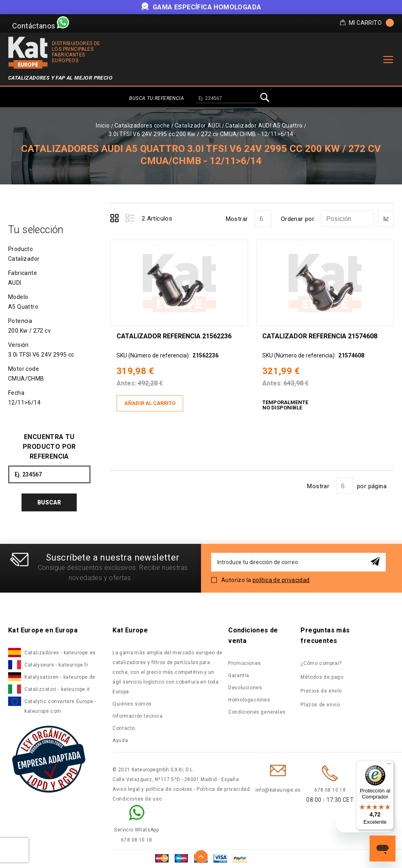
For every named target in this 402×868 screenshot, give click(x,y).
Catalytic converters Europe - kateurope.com (60, 706)
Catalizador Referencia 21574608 (320, 336)
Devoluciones (245, 688)
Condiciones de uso (137, 799)
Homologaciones (249, 700)
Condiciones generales (257, 712)
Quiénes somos (132, 704)
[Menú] (389, 766)
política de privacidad (281, 580)
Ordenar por (298, 219)
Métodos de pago (322, 677)
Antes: (126, 383)
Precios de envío (321, 691)
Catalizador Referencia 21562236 (174, 336)
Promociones (245, 663)
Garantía (239, 675)
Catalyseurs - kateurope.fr (56, 665)
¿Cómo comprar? (321, 663)
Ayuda (120, 740)
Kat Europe (130, 630)
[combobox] (226, 99)
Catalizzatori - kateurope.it (57, 689)
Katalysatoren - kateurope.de (60, 677)
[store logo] (28, 53)
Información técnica (137, 716)
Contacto (124, 728)
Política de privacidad (223, 789)
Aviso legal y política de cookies (152, 789)
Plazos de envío (320, 705)
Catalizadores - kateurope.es (60, 653)
